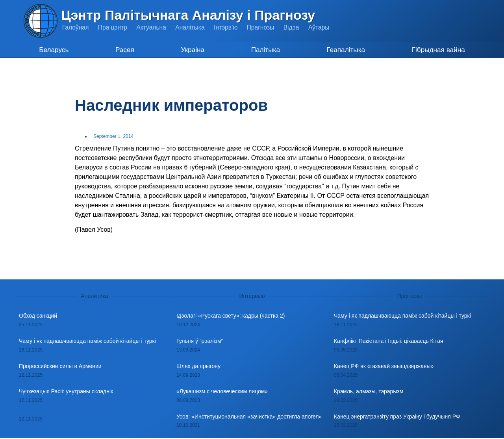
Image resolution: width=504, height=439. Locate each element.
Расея (124, 50)
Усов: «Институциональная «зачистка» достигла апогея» (249, 417)
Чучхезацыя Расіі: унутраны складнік (66, 392)
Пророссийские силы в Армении (60, 366)
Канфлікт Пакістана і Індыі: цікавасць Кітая (389, 342)
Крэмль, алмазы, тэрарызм (369, 392)
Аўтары (326, 27)
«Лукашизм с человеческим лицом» (222, 392)
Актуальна (154, 27)
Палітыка (264, 50)
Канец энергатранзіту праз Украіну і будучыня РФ (397, 417)
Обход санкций (38, 316)
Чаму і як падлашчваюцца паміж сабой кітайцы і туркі (87, 342)
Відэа (297, 27)
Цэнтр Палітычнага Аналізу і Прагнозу (188, 15)
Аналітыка (193, 27)
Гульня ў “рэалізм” (200, 342)
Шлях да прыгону (198, 366)
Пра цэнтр (114, 27)
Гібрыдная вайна (438, 50)
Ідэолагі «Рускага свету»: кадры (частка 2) (231, 316)
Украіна (191, 50)
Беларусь (54, 50)
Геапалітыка (345, 50)
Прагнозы (266, 27)
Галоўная (76, 27)
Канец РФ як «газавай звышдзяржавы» (384, 366)
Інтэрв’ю (230, 27)
